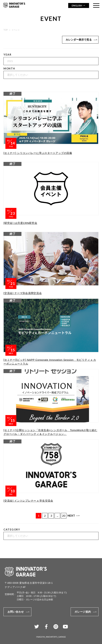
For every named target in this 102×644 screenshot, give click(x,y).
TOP (6, 30)
